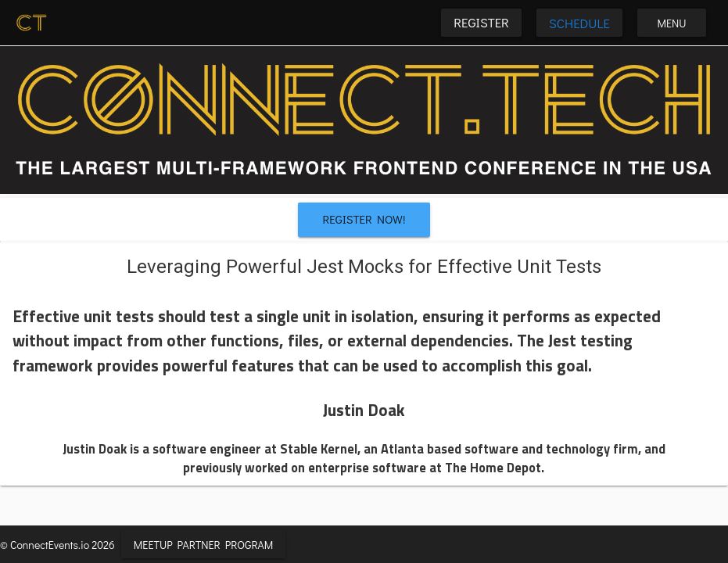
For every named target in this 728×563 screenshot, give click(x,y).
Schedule (579, 23)
